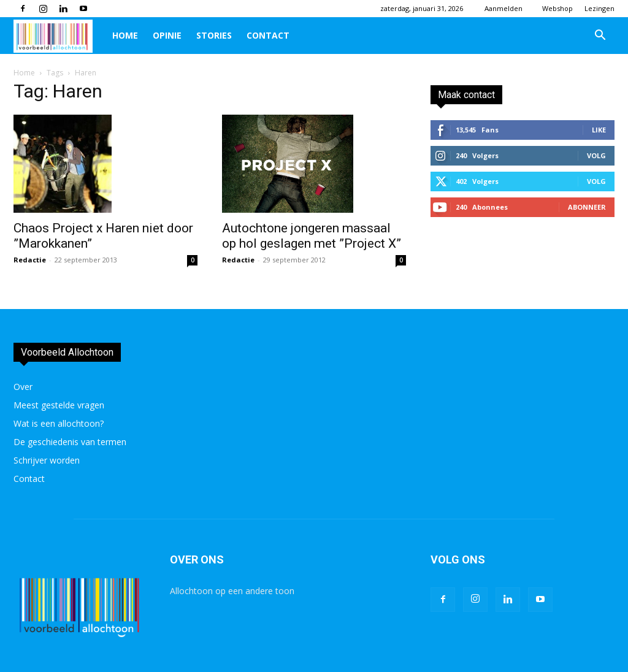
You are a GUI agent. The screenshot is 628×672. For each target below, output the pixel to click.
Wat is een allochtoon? (59, 423)
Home (125, 35)
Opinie (167, 35)
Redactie (30, 260)
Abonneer (587, 207)
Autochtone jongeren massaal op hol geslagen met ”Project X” (312, 236)
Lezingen (599, 8)
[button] (600, 36)
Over (23, 387)
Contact (268, 35)
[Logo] (59, 36)
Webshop (557, 8)
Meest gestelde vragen (59, 405)
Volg (596, 155)
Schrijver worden (47, 460)
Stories (214, 35)
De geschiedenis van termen (70, 442)
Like (599, 130)
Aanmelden (504, 8)
